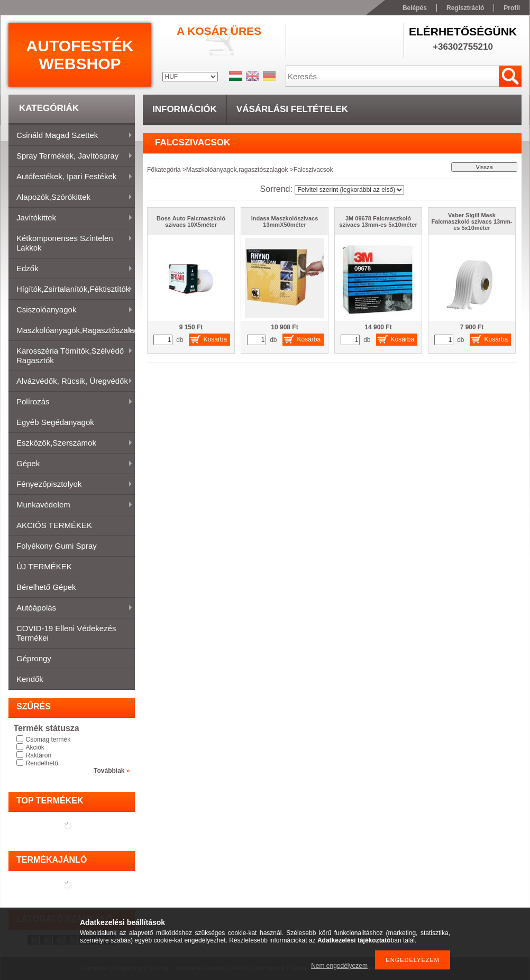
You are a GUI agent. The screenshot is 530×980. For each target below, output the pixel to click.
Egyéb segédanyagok (55, 422)
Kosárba (216, 339)
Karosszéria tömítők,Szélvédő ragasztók (71, 355)
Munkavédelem (71, 505)
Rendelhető (42, 763)
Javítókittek (71, 218)
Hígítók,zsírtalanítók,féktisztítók (71, 290)
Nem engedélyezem (339, 966)
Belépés (415, 8)
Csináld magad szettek (71, 136)
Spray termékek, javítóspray (71, 156)
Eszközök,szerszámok (71, 443)
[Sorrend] (349, 190)
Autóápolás (71, 608)
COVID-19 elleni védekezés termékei (66, 633)
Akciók (35, 747)
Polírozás (71, 402)
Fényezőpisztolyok (71, 485)
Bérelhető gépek (46, 587)
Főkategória (164, 170)
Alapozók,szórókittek (71, 198)
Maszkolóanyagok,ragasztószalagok (72, 331)
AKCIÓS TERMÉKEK (54, 525)
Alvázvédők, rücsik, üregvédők (71, 382)
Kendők (30, 679)
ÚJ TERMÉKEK (44, 566)
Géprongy (34, 658)
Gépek (71, 464)
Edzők (71, 269)
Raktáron (39, 755)
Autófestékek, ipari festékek (71, 177)
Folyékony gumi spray (57, 546)
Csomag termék (48, 739)
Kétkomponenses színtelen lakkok (71, 243)
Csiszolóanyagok (71, 310)
